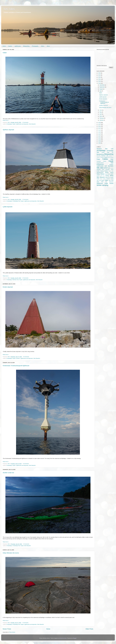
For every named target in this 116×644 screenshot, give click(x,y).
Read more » (6, 120)
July (101, 91)
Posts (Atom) (12, 632)
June (101, 110)
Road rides (111, 171)
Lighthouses (18, 46)
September (102, 87)
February (102, 118)
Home (4, 46)
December (102, 85)
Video (106, 180)
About (48, 46)
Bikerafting (99, 156)
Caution (10, 46)
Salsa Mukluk (101, 174)
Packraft (99, 170)
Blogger (75, 638)
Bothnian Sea (16, 280)
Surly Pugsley (103, 179)
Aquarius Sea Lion (105, 149)
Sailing (112, 172)
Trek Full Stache (100, 180)
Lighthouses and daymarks (22, 124)
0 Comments (25, 122)
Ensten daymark (8, 287)
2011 (100, 137)
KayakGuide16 (100, 163)
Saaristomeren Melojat (103, 172)
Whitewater (111, 182)
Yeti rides (9, 9)
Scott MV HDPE (109, 174)
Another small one (8, 473)
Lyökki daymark (8, 207)
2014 (100, 131)
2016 (100, 127)
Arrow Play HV (107, 152)
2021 (100, 79)
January (102, 120)
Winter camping (102, 185)
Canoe (102, 157)
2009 (100, 141)
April (101, 114)
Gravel (105, 161)
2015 (100, 129)
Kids (112, 163)
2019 (100, 83)
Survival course (110, 179)
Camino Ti (99, 157)
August (101, 89)
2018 (100, 123)
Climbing (112, 157)
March (101, 116)
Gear (112, 159)
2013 (100, 133)
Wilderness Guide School (105, 183)
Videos (43, 46)
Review (106, 171)
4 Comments (25, 623)
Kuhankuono (100, 164)
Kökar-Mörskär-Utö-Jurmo (11, 553)
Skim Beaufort (32, 124)
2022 (100, 77)
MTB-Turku (107, 168)
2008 (100, 143)
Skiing (112, 176)
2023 (100, 75)
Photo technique (106, 170)
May (101, 112)
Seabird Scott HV (101, 176)
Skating (107, 176)
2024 (100, 73)
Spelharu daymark (8, 130)
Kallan (5, 53)
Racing (102, 171)
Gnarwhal (99, 161)
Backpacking (100, 154)
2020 (100, 81)
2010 (100, 139)
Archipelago (9, 124)
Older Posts (89, 629)
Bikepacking (26, 46)
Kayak (14, 124)
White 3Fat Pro (102, 182)
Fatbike (105, 159)
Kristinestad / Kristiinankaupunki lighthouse (16, 366)
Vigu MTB (111, 180)
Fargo (98, 159)
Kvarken (18, 358)
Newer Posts (7, 629)
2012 (100, 135)
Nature (112, 168)
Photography (35, 46)
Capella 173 (107, 157)
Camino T (111, 156)
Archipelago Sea (16, 201)
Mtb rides (100, 168)
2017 (100, 125)
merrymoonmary (63, 638)
